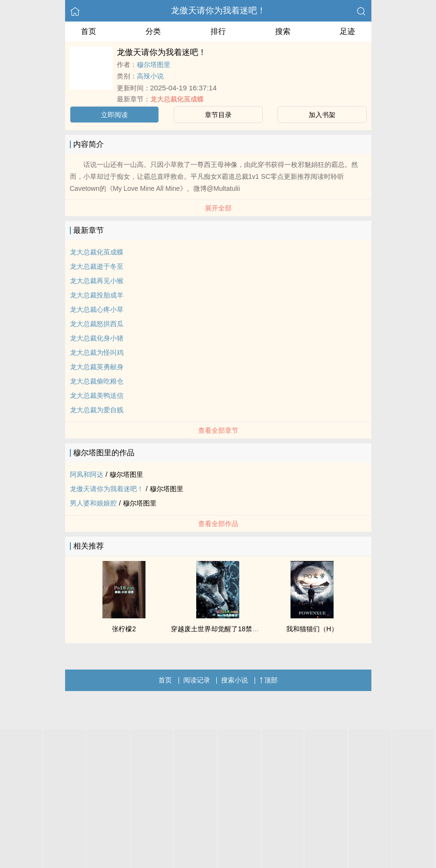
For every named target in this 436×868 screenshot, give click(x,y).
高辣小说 (150, 76)
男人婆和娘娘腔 (93, 503)
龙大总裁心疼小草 (97, 309)
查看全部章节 (218, 430)
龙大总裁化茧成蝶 (177, 99)
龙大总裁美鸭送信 (97, 396)
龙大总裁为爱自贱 (97, 410)
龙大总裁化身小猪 (97, 338)
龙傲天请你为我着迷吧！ (218, 11)
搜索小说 (235, 680)
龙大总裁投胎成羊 (97, 295)
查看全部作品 (218, 524)
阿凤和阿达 (87, 474)
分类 (153, 31)
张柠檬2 (124, 629)
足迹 (347, 31)
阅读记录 (197, 680)
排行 (218, 31)
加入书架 (322, 115)
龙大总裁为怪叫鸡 (97, 352)
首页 (89, 31)
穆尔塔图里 (154, 65)
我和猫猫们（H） (312, 629)
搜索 (283, 31)
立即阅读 (114, 115)
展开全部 (218, 208)
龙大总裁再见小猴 (97, 281)
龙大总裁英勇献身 (97, 367)
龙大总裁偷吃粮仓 (97, 381)
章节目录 (218, 115)
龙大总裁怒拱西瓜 (97, 324)
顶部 (268, 680)
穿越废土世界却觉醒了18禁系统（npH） (231, 629)
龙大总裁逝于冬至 (97, 266)
